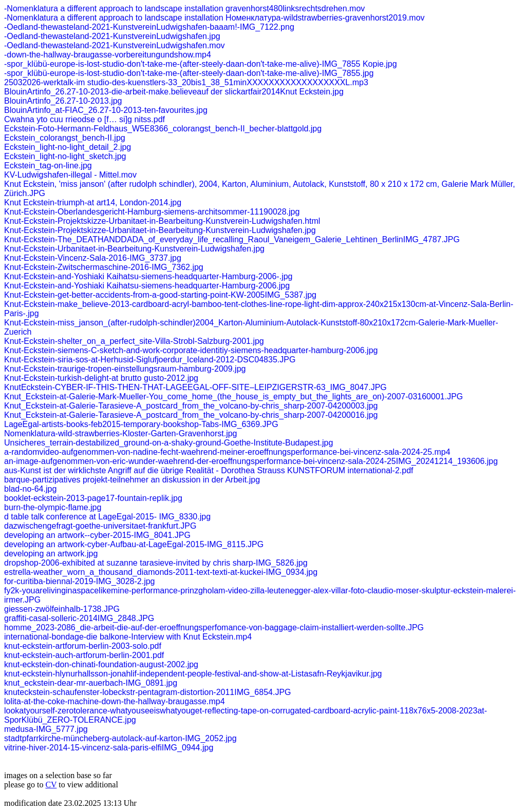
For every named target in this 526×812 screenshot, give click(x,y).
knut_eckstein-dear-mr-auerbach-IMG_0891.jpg (91, 683)
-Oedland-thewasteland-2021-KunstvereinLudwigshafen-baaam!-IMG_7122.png (149, 27)
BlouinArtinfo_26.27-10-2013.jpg (63, 101)
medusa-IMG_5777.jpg (46, 729)
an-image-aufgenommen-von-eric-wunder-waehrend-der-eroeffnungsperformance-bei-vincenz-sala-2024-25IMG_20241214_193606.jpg (251, 461)
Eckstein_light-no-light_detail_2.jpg (68, 147)
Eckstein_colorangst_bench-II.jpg (65, 138)
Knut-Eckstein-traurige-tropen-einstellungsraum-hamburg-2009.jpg (125, 369)
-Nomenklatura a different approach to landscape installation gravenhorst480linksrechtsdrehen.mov (184, 8)
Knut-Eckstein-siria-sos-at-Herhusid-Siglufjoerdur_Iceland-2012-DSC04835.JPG (150, 360)
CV (51, 785)
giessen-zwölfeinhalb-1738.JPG (62, 609)
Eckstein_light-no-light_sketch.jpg (65, 156)
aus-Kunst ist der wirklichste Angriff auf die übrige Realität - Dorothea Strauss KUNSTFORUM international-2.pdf (209, 470)
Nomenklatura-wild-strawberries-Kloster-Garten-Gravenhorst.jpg (120, 433)
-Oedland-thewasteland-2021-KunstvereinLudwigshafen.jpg (112, 36)
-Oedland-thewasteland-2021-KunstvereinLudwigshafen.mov (115, 45)
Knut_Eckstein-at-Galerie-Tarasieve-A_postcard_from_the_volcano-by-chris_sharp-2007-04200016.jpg (191, 415)
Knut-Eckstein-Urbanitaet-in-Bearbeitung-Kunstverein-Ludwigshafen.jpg (134, 249)
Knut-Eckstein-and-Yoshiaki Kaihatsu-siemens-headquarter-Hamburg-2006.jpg (147, 286)
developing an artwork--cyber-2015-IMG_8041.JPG (97, 535)
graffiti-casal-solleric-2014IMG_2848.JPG (79, 618)
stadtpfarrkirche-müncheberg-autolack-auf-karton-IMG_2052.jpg (120, 738)
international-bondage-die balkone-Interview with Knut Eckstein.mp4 (128, 637)
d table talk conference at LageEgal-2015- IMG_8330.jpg (107, 517)
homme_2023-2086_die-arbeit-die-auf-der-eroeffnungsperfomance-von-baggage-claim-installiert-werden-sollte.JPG (214, 627)
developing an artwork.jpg (51, 554)
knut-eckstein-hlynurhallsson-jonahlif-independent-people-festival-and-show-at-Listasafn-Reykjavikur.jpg (193, 674)
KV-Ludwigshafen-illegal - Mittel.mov (70, 175)
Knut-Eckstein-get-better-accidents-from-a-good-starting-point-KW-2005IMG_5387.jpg (160, 295)
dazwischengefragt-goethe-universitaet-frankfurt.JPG (100, 526)
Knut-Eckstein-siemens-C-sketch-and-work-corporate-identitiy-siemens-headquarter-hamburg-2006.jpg (191, 350)
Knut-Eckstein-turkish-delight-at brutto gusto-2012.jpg (101, 378)
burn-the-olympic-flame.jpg (53, 507)
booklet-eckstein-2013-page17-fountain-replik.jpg (93, 498)
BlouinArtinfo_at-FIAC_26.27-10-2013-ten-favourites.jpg (106, 110)
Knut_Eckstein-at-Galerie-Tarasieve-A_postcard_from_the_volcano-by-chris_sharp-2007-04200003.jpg (191, 406)
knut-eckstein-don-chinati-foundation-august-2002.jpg (101, 664)
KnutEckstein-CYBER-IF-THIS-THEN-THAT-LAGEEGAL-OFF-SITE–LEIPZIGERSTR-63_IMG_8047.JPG (195, 387)
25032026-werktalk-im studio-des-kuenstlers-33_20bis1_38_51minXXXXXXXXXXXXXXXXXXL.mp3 (186, 82)
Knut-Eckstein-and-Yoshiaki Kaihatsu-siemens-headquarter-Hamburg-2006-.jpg (148, 276)
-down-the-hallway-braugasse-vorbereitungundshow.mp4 (108, 55)
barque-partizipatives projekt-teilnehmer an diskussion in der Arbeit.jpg (132, 480)
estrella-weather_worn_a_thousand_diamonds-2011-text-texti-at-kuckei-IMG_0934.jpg (161, 572)
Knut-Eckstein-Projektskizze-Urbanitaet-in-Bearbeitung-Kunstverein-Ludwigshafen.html (162, 221)
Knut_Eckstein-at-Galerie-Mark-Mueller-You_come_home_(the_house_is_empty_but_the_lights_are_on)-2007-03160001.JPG (233, 397)
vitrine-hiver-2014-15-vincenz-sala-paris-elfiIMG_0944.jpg (109, 748)
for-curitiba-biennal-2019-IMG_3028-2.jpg (80, 581)
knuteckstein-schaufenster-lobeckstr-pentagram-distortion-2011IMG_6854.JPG (148, 692)
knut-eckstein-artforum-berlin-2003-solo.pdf (83, 646)
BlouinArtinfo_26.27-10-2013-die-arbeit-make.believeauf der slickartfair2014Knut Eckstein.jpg (174, 92)
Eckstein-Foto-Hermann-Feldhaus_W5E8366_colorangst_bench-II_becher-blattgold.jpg (163, 129)
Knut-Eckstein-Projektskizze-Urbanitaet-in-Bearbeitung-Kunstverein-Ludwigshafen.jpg (160, 230)
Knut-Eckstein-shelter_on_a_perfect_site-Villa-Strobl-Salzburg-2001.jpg (134, 341)
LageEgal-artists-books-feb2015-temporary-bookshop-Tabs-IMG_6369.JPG (141, 424)
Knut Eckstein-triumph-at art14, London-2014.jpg (93, 202)
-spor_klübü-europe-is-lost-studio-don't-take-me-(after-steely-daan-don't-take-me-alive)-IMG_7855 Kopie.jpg (201, 64)
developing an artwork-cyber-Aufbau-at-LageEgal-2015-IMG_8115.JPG (134, 544)
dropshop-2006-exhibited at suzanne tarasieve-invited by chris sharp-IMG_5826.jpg (156, 563)
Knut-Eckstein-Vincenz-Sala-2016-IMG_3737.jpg (93, 258)
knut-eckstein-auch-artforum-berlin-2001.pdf (84, 655)
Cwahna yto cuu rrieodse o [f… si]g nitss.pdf (84, 119)
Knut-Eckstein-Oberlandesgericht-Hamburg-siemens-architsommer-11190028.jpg (152, 212)
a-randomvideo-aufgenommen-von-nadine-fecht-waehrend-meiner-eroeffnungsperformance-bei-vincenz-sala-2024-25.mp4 (227, 452)
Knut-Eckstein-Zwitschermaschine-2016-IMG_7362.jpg (104, 267)
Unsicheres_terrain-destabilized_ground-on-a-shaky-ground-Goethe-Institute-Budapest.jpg (168, 443)
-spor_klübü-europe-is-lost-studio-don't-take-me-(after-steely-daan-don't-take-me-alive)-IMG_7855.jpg (189, 73)
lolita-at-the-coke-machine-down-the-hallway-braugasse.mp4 (115, 701)
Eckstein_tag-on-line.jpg (48, 166)
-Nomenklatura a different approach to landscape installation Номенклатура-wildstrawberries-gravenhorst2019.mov (214, 18)
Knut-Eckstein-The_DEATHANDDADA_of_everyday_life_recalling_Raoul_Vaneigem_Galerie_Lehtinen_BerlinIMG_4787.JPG (232, 239)
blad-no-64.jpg (30, 489)
